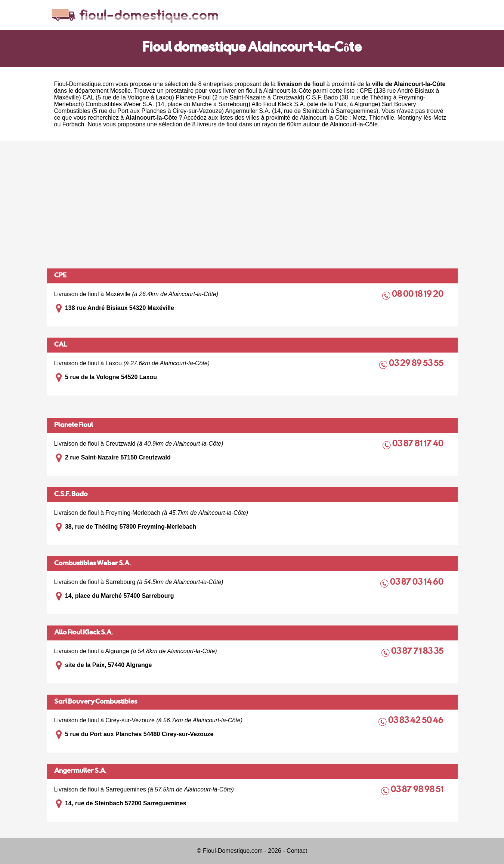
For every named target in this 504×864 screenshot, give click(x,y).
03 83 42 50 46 (416, 721)
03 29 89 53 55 (417, 364)
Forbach (73, 124)
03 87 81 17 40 (418, 444)
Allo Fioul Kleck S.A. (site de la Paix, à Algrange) (316, 104)
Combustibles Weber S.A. (92, 564)
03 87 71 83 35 (418, 652)
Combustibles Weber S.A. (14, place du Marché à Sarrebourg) (168, 104)
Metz (359, 118)
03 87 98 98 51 (418, 790)
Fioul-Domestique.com (84, 84)
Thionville (381, 118)
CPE (60, 276)
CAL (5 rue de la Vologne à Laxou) (128, 97)
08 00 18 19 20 (418, 295)
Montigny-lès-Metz (422, 118)
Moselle (120, 91)
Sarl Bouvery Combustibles (96, 702)
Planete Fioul (74, 425)
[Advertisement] (252, 205)
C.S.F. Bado (71, 495)
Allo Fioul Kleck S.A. (84, 633)
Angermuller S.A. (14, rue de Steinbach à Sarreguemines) (302, 111)
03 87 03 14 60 (417, 583)
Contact (297, 851)
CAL (61, 345)
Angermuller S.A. (80, 771)
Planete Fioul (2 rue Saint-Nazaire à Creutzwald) (240, 97)
